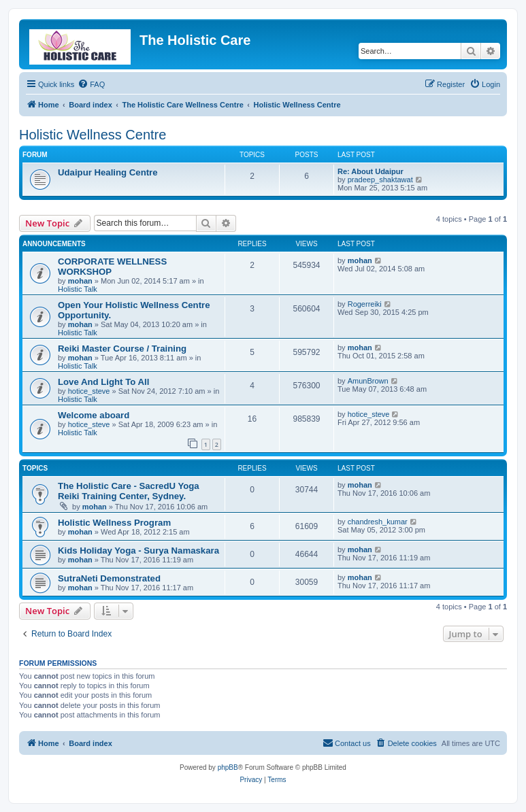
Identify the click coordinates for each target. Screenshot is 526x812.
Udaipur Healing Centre (108, 172)
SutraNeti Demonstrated (109, 578)
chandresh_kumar (378, 522)
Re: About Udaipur (371, 171)
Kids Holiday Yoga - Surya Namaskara (138, 551)
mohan (80, 281)
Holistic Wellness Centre (93, 135)
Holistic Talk (78, 289)
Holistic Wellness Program (114, 523)
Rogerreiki (365, 304)
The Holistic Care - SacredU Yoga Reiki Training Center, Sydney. (129, 491)
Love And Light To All (103, 382)
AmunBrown (368, 381)
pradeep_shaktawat (380, 180)
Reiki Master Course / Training (122, 349)
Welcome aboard (94, 415)
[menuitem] (91, 84)
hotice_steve (89, 391)
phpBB (228, 767)
